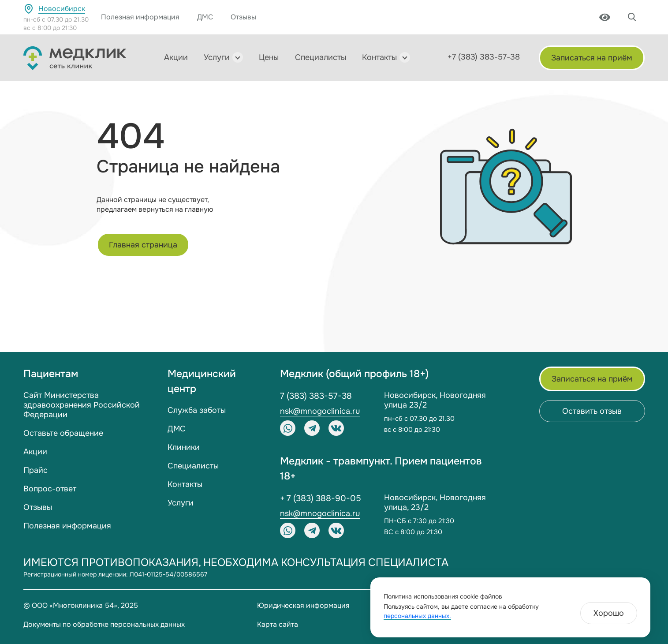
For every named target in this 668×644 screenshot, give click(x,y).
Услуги (217, 57)
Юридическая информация (303, 605)
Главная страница (143, 245)
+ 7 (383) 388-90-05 (321, 498)
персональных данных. (417, 616)
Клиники (184, 447)
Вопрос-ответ (50, 489)
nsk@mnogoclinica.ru (320, 411)
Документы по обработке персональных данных (104, 624)
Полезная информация (140, 17)
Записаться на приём (592, 58)
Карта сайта (278, 624)
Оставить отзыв (592, 411)
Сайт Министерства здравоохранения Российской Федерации (82, 405)
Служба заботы (197, 410)
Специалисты (321, 57)
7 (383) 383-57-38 (316, 396)
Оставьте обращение (63, 433)
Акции (176, 57)
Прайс (35, 470)
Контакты (379, 57)
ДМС (205, 17)
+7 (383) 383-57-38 (483, 57)
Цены (269, 57)
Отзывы (243, 17)
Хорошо (609, 613)
